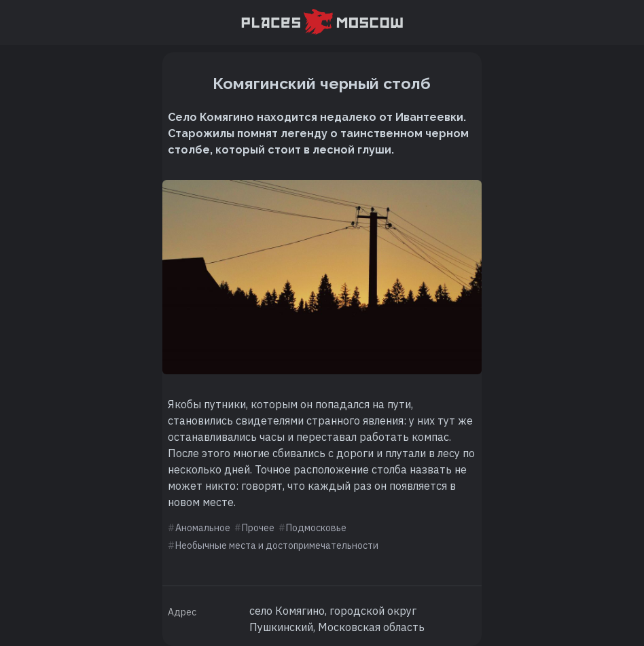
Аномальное (203, 528)
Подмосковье (316, 528)
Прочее (258, 528)
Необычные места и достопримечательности (277, 545)
